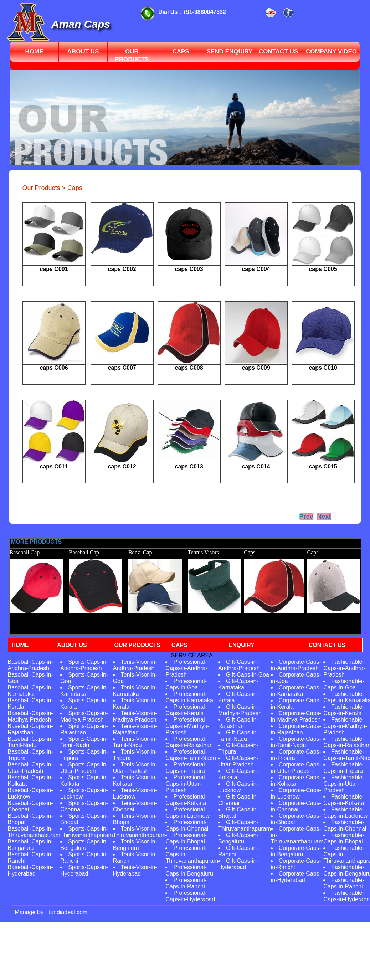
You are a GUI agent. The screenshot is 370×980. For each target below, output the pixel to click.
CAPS (179, 645)
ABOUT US (72, 645)
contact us (278, 52)
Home (34, 52)
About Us (83, 52)
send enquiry (230, 52)
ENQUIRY (241, 645)
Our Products (132, 55)
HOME (20, 645)
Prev (306, 517)
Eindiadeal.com (67, 912)
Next (324, 517)
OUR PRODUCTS (137, 645)
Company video (331, 52)
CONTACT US (327, 645)
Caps (181, 52)
